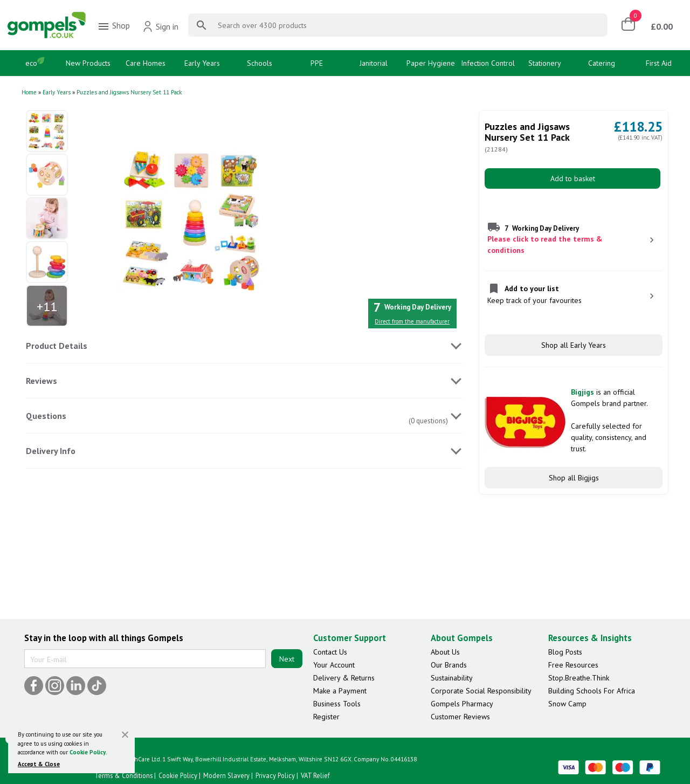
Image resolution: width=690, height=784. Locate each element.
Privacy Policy (275, 775)
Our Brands (449, 665)
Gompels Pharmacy (462, 704)
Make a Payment (340, 691)
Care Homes (146, 63)
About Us (445, 652)
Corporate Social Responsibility (481, 691)
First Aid (659, 63)
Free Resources (573, 665)
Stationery (545, 63)
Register (326, 717)
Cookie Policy (88, 752)
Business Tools (337, 704)
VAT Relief (315, 775)
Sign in (160, 26)
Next (287, 659)
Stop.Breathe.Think (579, 678)
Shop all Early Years (574, 345)
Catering (602, 63)
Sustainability (452, 678)
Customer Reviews (460, 717)
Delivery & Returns (344, 678)
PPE (317, 63)
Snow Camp (567, 704)
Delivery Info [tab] (51, 451)
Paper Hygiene (431, 63)
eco (31, 63)
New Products (88, 63)
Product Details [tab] (57, 346)
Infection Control (488, 63)
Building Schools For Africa (592, 691)
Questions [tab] (46, 416)
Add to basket (573, 178)
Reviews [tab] (42, 381)
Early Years (202, 63)
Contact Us (330, 652)
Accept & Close (39, 764)
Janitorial (374, 63)
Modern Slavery (226, 775)
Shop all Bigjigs (574, 478)
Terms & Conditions (123, 775)
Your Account (334, 665)
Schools (260, 63)
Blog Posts (565, 652)
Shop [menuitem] (113, 26)
